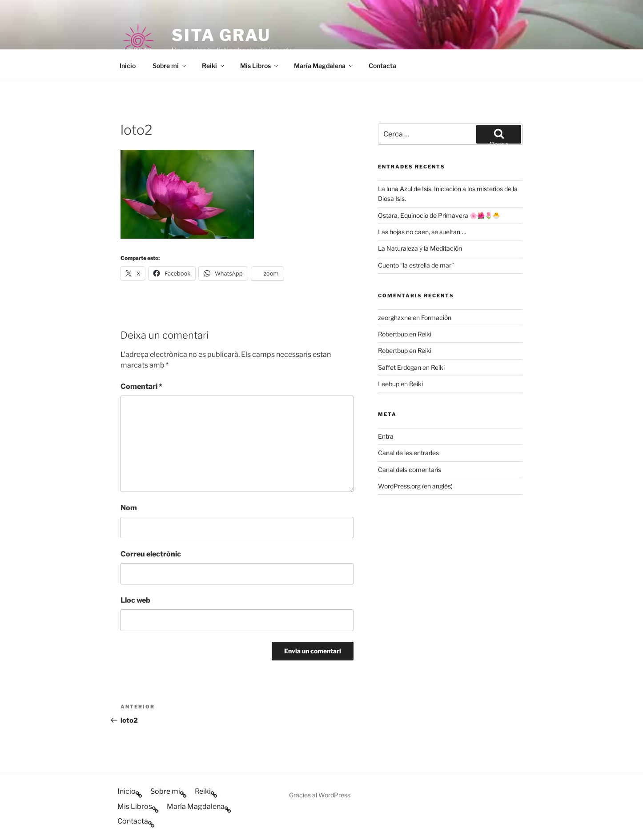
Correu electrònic (151, 554)
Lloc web (135, 600)
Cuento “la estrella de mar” (416, 265)
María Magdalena (324, 66)
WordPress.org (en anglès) (415, 486)
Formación (436, 318)
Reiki (214, 66)
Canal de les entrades (408, 453)
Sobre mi (170, 66)
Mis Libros (260, 66)
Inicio (128, 66)
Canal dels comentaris (410, 470)
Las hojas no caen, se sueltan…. (422, 232)
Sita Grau (221, 35)
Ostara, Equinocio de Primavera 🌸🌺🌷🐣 (439, 215)
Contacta (382, 66)
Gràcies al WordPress (320, 795)
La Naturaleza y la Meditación (420, 248)
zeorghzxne (395, 318)
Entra (386, 436)
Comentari (141, 386)
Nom (129, 508)
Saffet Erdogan (400, 367)
